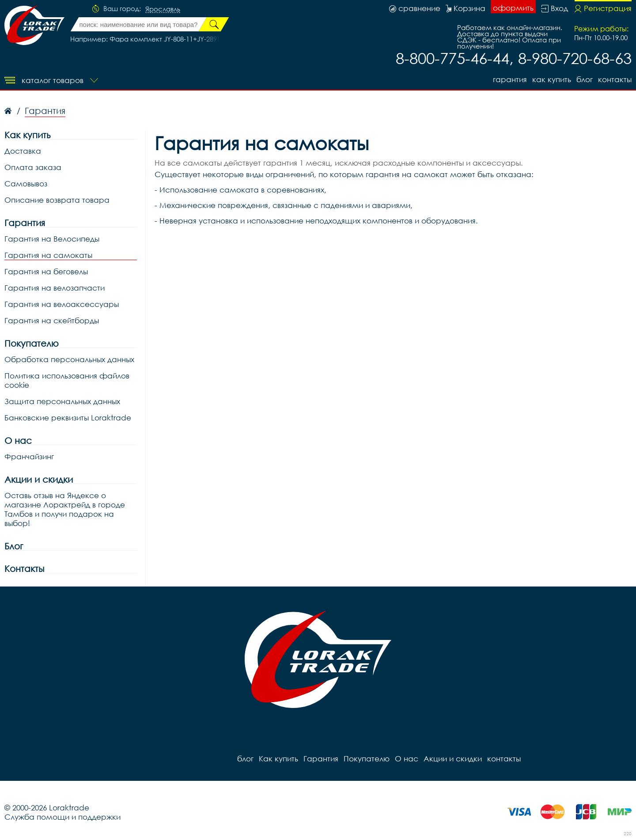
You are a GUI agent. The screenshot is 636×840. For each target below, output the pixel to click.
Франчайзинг (29, 456)
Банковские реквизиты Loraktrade (68, 418)
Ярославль (163, 9)
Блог (14, 546)
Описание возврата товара (57, 200)
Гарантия (510, 79)
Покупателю (32, 343)
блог (585, 79)
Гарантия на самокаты (48, 255)
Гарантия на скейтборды (52, 320)
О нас (18, 441)
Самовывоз (26, 184)
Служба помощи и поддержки (62, 817)
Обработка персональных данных (69, 359)
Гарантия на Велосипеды (52, 239)
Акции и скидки (39, 479)
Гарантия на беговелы (46, 271)
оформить (513, 8)
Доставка (23, 151)
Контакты (24, 569)
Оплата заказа (33, 167)
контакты (615, 79)
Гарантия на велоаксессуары (62, 304)
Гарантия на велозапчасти (55, 288)
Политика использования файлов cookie (67, 380)
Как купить (552, 79)
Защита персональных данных (62, 401)
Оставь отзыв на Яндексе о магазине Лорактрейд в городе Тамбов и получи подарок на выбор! (65, 509)
